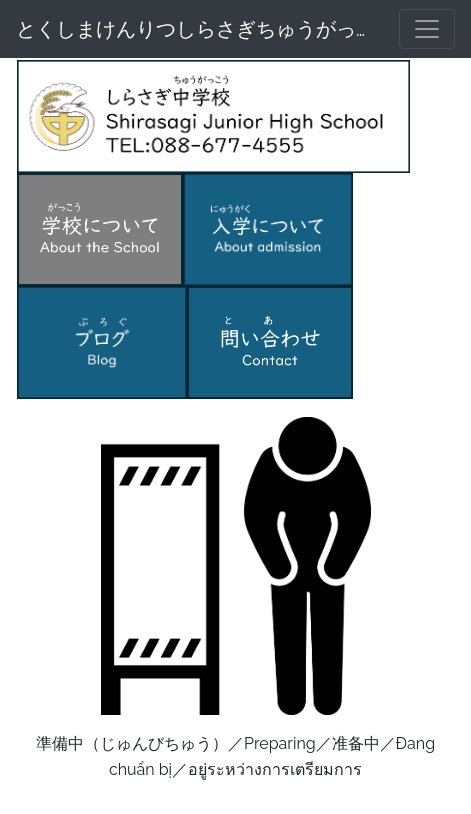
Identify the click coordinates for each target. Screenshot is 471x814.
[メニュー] (427, 29)
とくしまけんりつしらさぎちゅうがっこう (195, 29)
